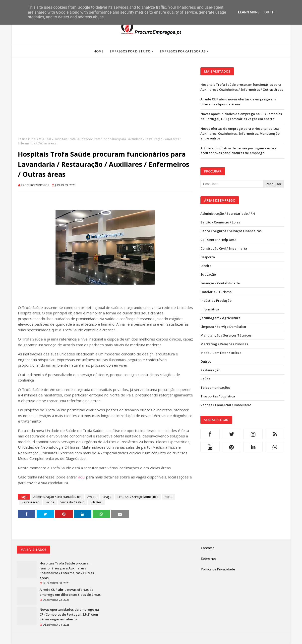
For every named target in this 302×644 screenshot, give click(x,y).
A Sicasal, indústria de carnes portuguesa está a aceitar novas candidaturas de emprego (239, 151)
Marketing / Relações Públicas (224, 344)
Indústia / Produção (216, 301)
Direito (206, 266)
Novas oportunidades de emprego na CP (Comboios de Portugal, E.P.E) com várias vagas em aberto (241, 116)
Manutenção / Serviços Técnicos (226, 335)
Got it (270, 12)
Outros (206, 361)
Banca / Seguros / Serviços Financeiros (231, 231)
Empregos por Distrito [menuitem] (130, 51)
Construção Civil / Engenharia (224, 248)
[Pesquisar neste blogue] (232, 184)
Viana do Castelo (72, 502)
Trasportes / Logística (218, 396)
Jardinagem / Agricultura (220, 318)
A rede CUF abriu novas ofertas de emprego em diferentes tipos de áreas (238, 102)
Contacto (208, 548)
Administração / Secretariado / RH (57, 497)
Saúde (50, 502)
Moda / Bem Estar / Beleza (221, 353)
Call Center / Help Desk (218, 240)
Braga (107, 497)
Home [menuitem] (98, 51)
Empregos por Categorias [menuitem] (183, 51)
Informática (210, 309)
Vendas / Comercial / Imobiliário (226, 405)
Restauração (30, 502)
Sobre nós (209, 558)
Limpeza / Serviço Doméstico (138, 497)
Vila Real (45, 139)
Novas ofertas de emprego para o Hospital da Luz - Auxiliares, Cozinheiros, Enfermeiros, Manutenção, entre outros (241, 133)
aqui (82, 477)
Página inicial (27, 139)
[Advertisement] (105, 102)
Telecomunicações (215, 387)
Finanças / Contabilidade (220, 283)
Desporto (208, 257)
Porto (169, 497)
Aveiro (92, 497)
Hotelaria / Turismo (216, 292)
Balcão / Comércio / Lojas (220, 222)
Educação (208, 274)
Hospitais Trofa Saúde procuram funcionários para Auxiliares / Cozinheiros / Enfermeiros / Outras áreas (242, 87)
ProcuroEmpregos (35, 185)
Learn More (249, 12)
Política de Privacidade (218, 569)
